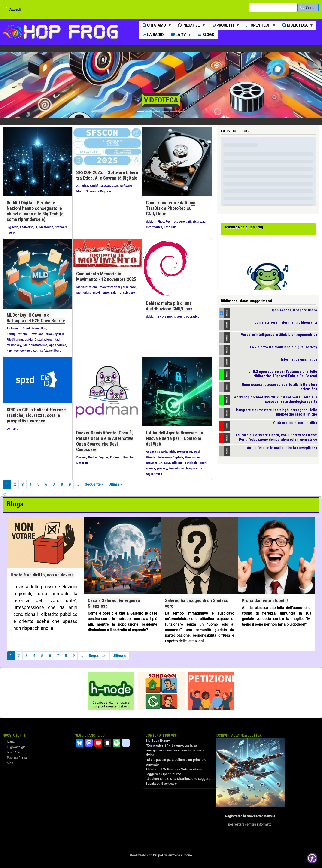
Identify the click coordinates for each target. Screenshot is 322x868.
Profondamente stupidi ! (265, 600)
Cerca (311, 8)
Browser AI (184, 452)
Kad (57, 339)
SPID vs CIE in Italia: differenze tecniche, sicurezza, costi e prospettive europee (36, 415)
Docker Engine (98, 457)
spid (15, 429)
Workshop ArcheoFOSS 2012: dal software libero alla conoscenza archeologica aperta (275, 399)
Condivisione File (34, 328)
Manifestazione (87, 287)
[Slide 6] (182, 111)
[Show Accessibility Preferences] (312, 858)
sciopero (129, 293)
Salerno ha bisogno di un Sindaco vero (197, 603)
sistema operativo (187, 317)
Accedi (15, 10)
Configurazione (17, 334)
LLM (167, 463)
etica (85, 186)
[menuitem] (156, 25)
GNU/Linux (165, 317)
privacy (162, 468)
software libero (51, 351)
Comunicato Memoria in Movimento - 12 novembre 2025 (106, 277)
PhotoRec (164, 222)
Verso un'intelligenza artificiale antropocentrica (279, 335)
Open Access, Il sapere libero (294, 310)
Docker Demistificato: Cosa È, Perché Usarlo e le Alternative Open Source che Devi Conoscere (105, 441)
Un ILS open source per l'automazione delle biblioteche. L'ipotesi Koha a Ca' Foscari (283, 374)
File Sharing (15, 339)
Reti (36, 351)
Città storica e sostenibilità (295, 423)
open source (58, 345)
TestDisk (170, 227)
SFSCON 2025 (109, 186)
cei (9, 429)
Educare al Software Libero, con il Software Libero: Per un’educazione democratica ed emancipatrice (276, 437)
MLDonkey (14, 345)
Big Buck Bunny (158, 741)
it (36, 227)
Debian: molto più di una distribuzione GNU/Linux (169, 306)
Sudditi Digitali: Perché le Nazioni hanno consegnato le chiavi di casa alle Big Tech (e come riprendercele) (35, 211)
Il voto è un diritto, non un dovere (42, 575)
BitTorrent (14, 328)
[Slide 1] (140, 111)
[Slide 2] (149, 111)
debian (151, 222)
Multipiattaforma (35, 345)
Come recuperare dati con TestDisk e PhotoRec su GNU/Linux (171, 208)
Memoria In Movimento (93, 293)
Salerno (116, 293)
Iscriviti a (5, 494)
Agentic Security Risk (161, 452)
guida (29, 339)
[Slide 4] (165, 111)
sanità (94, 186)
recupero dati (182, 222)
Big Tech (12, 227)
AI (78, 186)
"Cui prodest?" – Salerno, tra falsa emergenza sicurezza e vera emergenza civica (175, 750)
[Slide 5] (173, 111)
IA (161, 463)
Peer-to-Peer (22, 351)
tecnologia (176, 468)
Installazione (44, 339)
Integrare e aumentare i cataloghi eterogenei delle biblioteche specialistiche (276, 412)
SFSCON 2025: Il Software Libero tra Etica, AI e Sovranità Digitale (107, 175)
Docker (81, 457)
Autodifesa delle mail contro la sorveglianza (282, 448)
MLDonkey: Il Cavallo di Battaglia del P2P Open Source (36, 318)
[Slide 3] (157, 111)
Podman (116, 457)
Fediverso (27, 227)
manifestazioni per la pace (118, 287)
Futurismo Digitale (170, 457)
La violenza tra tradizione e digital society (284, 347)
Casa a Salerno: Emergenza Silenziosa (114, 603)
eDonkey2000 (55, 334)
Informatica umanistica (299, 359)
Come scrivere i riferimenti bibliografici (286, 322)
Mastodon (46, 227)
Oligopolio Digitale (185, 463)
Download (36, 334)
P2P (9, 351)
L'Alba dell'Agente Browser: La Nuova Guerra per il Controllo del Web (175, 438)
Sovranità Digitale (99, 191)
